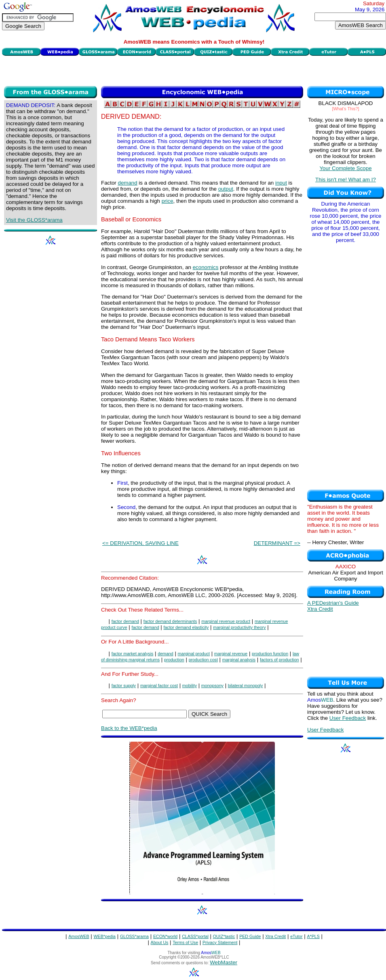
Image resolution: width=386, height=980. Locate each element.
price (168, 201)
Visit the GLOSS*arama (34, 220)
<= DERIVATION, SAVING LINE (140, 543)
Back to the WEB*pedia (129, 728)
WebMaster (224, 962)
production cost (203, 660)
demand (127, 183)
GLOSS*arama (134, 936)
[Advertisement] (194, 70)
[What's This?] (346, 109)
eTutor (296, 936)
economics (206, 267)
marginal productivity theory (239, 627)
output (226, 189)
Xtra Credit (320, 609)
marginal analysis (239, 660)
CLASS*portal (195, 936)
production (174, 660)
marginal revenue (231, 654)
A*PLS (313, 936)
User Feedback (348, 718)
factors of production (279, 660)
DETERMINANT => (277, 543)
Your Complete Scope (345, 168)
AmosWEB (79, 936)
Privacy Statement (220, 942)
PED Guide (250, 936)
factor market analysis (133, 654)
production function (270, 654)
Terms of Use (185, 942)
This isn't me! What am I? (346, 180)
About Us (160, 942)
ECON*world (165, 936)
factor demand (125, 621)
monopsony (212, 686)
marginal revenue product (226, 621)
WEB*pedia (105, 936)
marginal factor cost (159, 686)
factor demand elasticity (186, 627)
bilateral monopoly (245, 686)
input (281, 183)
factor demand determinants (170, 621)
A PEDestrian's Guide (333, 603)
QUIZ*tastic (224, 936)
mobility (190, 686)
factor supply (124, 686)
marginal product (194, 654)
